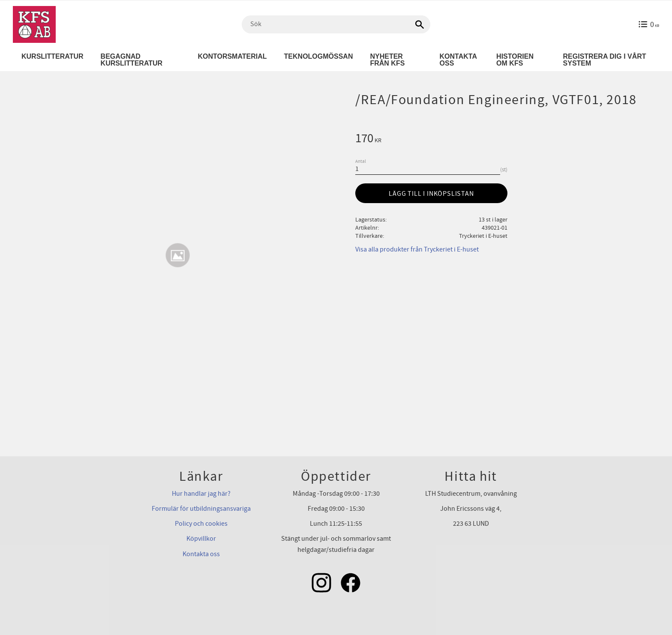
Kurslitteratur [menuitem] (52, 56)
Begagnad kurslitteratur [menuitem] (132, 60)
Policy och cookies (201, 524)
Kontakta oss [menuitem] (458, 60)
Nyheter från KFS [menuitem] (387, 60)
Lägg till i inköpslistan (431, 194)
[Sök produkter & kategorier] (336, 24)
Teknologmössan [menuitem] (319, 56)
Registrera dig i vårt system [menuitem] (605, 60)
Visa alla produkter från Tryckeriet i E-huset (417, 249)
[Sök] (420, 24)
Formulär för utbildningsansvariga (201, 509)
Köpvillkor (201, 539)
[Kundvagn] (649, 24)
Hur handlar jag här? (201, 494)
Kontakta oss (201, 554)
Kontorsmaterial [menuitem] (232, 56)
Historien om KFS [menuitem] (515, 60)
